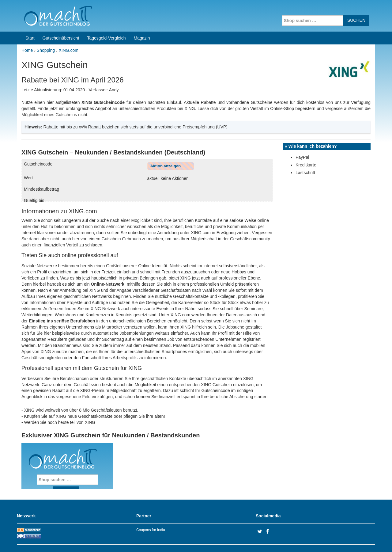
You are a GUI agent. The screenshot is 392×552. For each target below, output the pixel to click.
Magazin (142, 38)
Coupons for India (151, 530)
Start (30, 38)
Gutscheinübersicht (61, 38)
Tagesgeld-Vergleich (106, 38)
